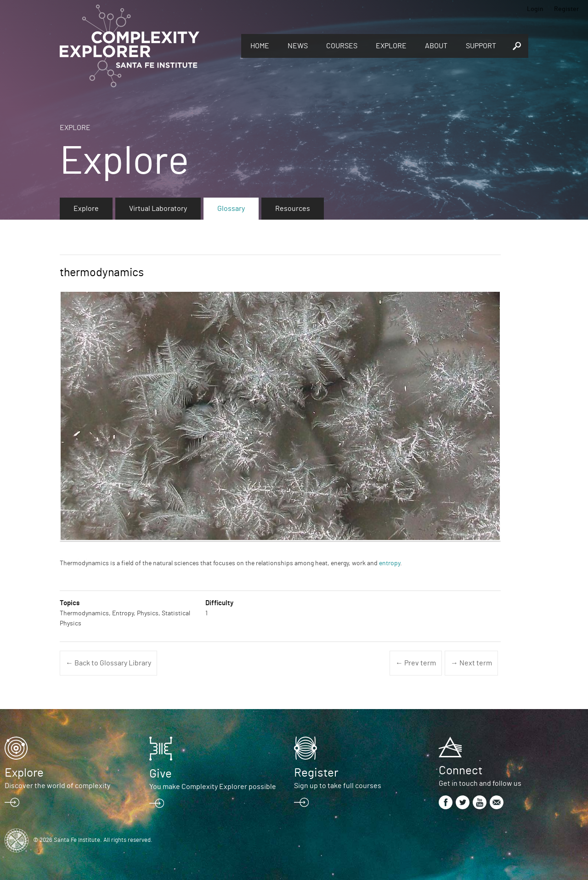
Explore (391, 46)
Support (481, 46)
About (436, 46)
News (298, 46)
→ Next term (471, 663)
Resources (293, 209)
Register (566, 9)
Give (161, 774)
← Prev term (416, 663)
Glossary (231, 209)
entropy (390, 563)
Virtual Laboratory (158, 209)
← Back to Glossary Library (108, 663)
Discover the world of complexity (57, 786)
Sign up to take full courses (338, 786)
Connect (461, 771)
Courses (342, 46)
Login (535, 9)
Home (260, 46)
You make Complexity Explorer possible (213, 787)
